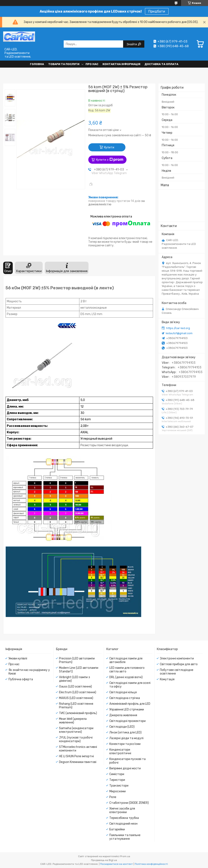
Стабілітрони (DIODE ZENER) (129, 803)
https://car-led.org (178, 328)
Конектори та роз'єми (125, 744)
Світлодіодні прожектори (127, 721)
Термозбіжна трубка (124, 818)
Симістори (117, 774)
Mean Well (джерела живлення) (73, 721)
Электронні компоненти (177, 658)
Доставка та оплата (161, 64)
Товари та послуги (64, 64)
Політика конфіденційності (151, 864)
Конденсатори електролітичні (120, 752)
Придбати (157, 11)
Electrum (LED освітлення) (78, 692)
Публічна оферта (21, 679)
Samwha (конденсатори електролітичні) (76, 730)
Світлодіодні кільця (123, 692)
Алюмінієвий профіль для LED (130, 704)
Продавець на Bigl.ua (104, 860)
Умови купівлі (18, 658)
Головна (37, 64)
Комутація (167, 679)
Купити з (110, 160)
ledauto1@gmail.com (179, 333)
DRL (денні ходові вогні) (126, 677)
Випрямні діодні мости (125, 768)
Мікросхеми (117, 791)
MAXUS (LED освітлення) (76, 698)
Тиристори (117, 780)
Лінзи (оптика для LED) (125, 732)
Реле (113, 797)
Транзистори (119, 786)
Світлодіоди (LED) (122, 727)
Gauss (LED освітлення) (75, 687)
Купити (109, 147)
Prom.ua (125, 856)
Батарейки (117, 829)
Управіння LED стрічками (127, 710)
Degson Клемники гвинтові (78, 762)
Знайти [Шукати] (132, 44)
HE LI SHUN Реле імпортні (76, 756)
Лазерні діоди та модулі (126, 738)
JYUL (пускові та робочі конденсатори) (76, 739)
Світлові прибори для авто (179, 664)
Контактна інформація (121, 64)
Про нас (92, 64)
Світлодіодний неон (123, 824)
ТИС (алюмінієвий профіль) (78, 713)
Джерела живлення (123, 715)
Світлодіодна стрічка (125, 698)
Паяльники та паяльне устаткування (125, 837)
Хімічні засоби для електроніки (122, 810)
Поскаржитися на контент (117, 864)
